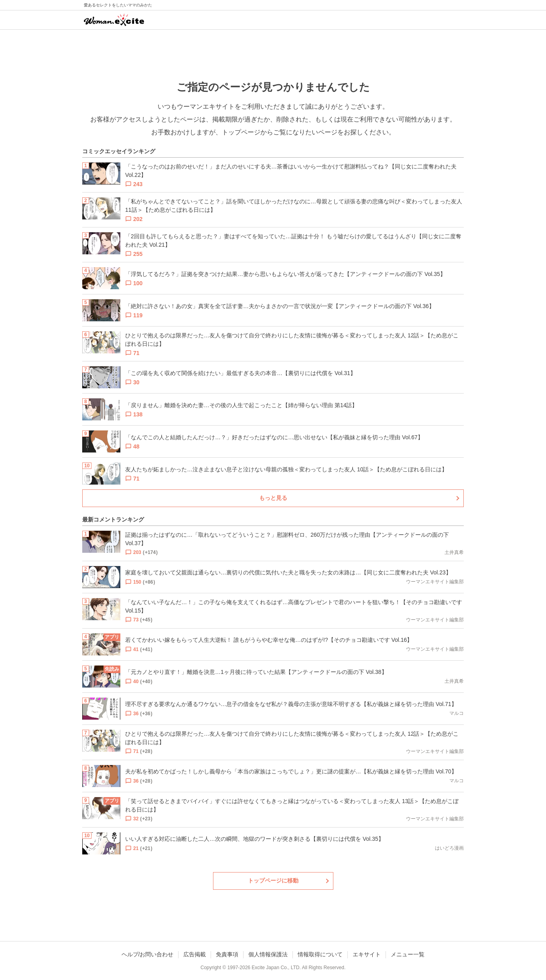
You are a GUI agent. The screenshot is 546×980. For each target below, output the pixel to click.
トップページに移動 (273, 881)
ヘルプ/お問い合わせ (148, 954)
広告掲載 (195, 954)
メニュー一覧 (408, 954)
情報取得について (320, 954)
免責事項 (227, 954)
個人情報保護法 (268, 954)
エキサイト (367, 954)
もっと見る (273, 498)
